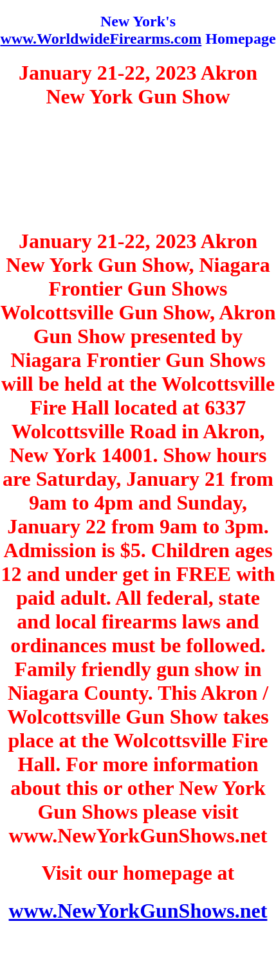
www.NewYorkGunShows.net (138, 911)
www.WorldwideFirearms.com (101, 39)
